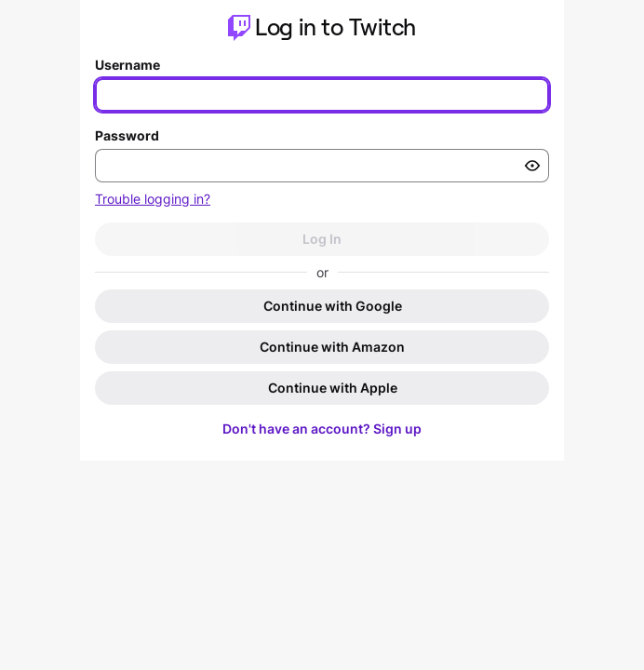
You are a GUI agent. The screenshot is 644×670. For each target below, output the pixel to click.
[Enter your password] (322, 166)
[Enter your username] (322, 95)
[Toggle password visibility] (532, 166)
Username (127, 65)
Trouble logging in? (153, 199)
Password (127, 135)
